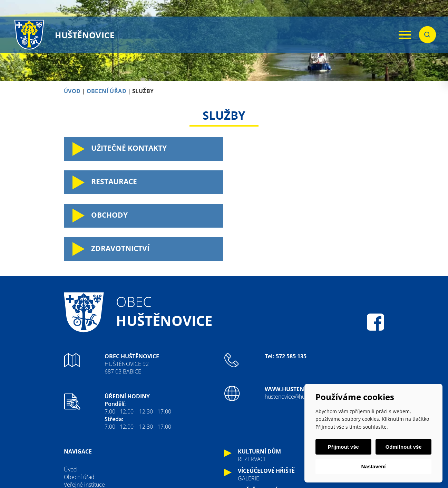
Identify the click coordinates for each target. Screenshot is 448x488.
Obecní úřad (79, 410)
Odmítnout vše (403, 447)
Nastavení (374, 466)
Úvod (70, 402)
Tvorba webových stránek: (154, 465)
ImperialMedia (211, 465)
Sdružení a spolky (85, 440)
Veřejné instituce (84, 418)
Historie (74, 425)
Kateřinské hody (83, 433)
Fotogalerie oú (81, 448)
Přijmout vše (343, 447)
